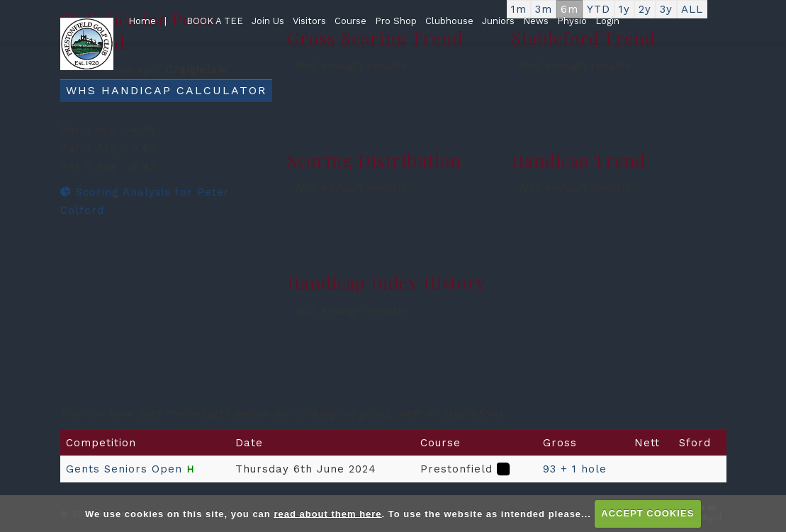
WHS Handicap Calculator (166, 90)
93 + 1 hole (575, 469)
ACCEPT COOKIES (647, 513)
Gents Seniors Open (124, 469)
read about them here (327, 513)
